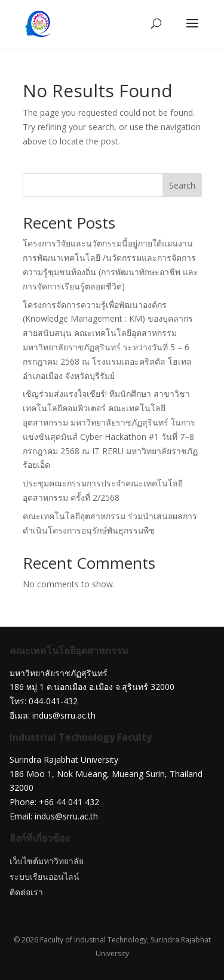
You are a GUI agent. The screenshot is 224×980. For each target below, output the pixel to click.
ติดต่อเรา (26, 892)
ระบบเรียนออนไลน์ (45, 876)
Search (182, 185)
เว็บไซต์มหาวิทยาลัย (47, 861)
